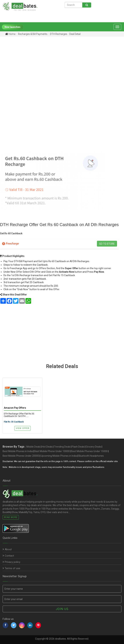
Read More (11, 517)
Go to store (107, 244)
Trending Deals (62, 447)
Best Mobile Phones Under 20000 (21, 456)
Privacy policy (11, 562)
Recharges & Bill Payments (32, 34)
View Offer (23, 428)
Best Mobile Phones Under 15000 (89, 451)
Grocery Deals (94, 447)
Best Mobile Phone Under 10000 (52, 451)
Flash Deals (78, 447)
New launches (12, 27)
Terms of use (11, 568)
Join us (62, 609)
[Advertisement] (59, 66)
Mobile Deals (33, 447)
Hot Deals (47, 447)
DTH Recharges (58, 34)
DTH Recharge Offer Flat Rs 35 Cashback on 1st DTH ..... (19, 415)
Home (10, 34)
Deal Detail (75, 34)
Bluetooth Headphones (91, 456)
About (7, 549)
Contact (8, 556)
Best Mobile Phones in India (18, 451)
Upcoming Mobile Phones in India (59, 456)
